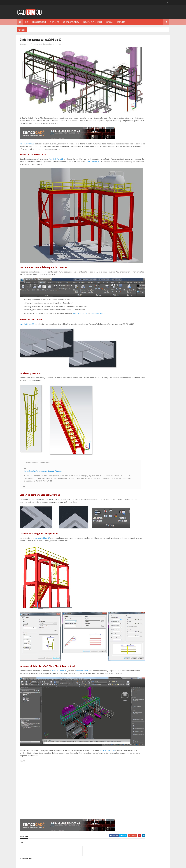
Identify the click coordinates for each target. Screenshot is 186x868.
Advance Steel (98, 289)
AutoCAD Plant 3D (27, 135)
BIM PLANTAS (55, 22)
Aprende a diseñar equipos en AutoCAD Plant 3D (43, 450)
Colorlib (29, 865)
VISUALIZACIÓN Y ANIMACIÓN (92, 22)
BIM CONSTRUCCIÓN (39, 22)
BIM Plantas (50, 44)
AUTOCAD (109, 22)
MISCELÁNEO (121, 22)
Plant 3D (58, 44)
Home (27, 22)
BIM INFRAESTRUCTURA (71, 22)
